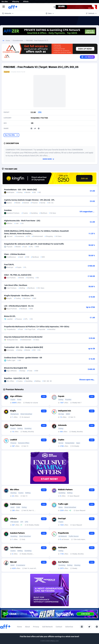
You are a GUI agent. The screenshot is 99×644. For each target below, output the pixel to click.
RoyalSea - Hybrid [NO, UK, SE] (16, 378)
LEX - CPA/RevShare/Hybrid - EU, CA (19, 306)
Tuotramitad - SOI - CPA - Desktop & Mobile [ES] (24, 347)
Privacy (36, 627)
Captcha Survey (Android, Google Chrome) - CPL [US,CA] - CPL (29, 200)
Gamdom (8, 210)
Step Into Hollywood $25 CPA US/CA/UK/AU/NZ (23, 337)
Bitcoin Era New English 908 (16, 368)
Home (8, 41)
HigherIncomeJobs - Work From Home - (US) (22, 221)
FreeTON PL (9, 265)
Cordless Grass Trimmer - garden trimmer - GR (23, 358)
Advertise (69, 627)
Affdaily (26, 2)
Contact (59, 627)
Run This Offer (11, 135)
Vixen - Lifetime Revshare (15, 254)
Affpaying (16, 2)
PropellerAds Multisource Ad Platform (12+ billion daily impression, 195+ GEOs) (37, 327)
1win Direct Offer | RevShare (16, 285)
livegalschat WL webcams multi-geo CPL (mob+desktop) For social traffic (34, 244)
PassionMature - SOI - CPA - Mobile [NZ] (20, 190)
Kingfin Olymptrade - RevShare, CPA (19, 296)
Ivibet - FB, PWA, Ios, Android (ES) (18, 275)
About (27, 627)
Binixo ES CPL (10, 316)
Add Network (47, 627)
